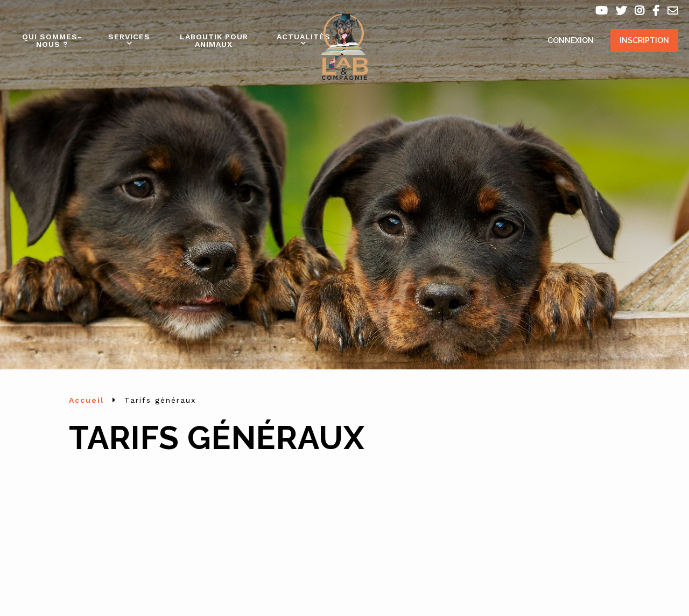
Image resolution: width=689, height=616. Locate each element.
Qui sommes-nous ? (52, 40)
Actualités (304, 37)
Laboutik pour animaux (214, 40)
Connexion (571, 40)
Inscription (644, 40)
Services (129, 37)
